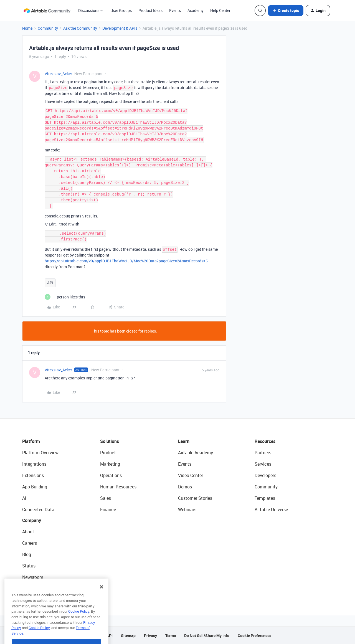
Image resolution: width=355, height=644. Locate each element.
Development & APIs (120, 28)
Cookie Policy (79, 622)
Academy (196, 10)
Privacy (150, 636)
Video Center (191, 475)
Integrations (34, 464)
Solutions (110, 441)
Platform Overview (40, 453)
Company (32, 520)
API (50, 283)
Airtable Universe (271, 509)
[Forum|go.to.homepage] (47, 11)
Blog (27, 554)
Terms (171, 636)
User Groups (121, 10)
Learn (184, 441)
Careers (30, 543)
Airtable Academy (196, 453)
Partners (263, 453)
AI (24, 498)
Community (48, 28)
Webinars (187, 509)
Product (108, 453)
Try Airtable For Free (42, 589)
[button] (286, 11)
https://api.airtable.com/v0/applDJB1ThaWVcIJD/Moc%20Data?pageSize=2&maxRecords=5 (126, 261)
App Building (35, 487)
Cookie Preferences (254, 636)
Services (263, 464)
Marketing (110, 464)
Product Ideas (150, 10)
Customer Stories (195, 498)
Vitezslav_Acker (58, 74)
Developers (265, 475)
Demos (185, 487)
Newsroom (33, 577)
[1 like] (65, 297)
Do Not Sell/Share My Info (207, 636)
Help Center (220, 10)
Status (29, 566)
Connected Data (38, 509)
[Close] (102, 598)
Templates (265, 498)
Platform (31, 441)
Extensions (33, 475)
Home (27, 28)
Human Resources (118, 487)
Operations (111, 475)
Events (175, 10)
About (28, 532)
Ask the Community (80, 28)
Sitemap (128, 636)
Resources (265, 441)
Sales (106, 498)
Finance (108, 509)
